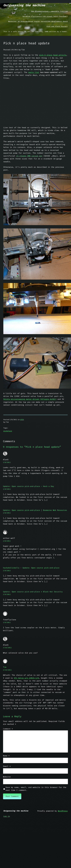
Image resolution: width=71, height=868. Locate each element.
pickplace (8, 431)
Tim (5, 667)
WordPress (63, 811)
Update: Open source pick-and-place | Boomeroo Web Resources (35, 510)
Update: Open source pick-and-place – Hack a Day (29, 486)
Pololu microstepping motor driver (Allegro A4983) (30, 399)
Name (6, 756)
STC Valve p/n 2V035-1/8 (26, 678)
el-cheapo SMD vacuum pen (29, 156)
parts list (34, 72)
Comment (8, 729)
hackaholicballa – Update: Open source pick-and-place (31, 568)
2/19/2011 (7, 670)
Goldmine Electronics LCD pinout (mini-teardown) (45, 16)
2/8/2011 (7, 462)
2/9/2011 (7, 571)
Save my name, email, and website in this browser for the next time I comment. (36, 789)
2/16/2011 (7, 648)
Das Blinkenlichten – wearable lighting (49, 11)
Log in (7, 816)
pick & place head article (53, 55)
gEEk (22, 420)
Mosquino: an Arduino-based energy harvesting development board (38, 21)
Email (7, 766)
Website (7, 777)
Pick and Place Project (57, 26)
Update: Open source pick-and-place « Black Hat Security (33, 592)
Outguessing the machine (24, 5)
